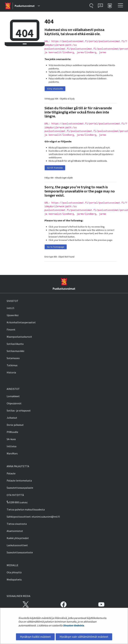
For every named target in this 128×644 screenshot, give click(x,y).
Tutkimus (12, 365)
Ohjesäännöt (14, 403)
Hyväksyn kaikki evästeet (35, 637)
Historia (11, 372)
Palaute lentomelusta (19, 481)
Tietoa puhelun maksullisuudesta (26, 509)
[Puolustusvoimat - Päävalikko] (27, 6)
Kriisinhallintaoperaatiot (21, 322)
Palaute (11, 473)
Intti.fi (10, 308)
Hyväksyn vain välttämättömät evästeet (84, 637)
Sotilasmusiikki (15, 351)
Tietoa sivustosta (17, 524)
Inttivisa (11, 446)
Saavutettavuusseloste (20, 552)
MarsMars (12, 453)
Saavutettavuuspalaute (20, 488)
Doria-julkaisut (15, 425)
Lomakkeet (13, 396)
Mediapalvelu (14, 579)
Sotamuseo (13, 358)
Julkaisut (12, 418)
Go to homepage (56, 247)
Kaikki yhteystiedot (18, 538)
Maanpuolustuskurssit (19, 337)
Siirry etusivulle (55, 89)
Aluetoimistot (15, 531)
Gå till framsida (55, 168)
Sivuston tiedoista (73, 625)
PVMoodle (12, 432)
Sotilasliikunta (15, 344)
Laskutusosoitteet (17, 545)
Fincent (11, 329)
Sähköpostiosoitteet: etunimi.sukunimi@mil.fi (33, 517)
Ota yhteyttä (14, 572)
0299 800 (13, 502)
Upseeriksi (13, 315)
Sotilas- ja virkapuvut (19, 410)
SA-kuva (11, 439)
